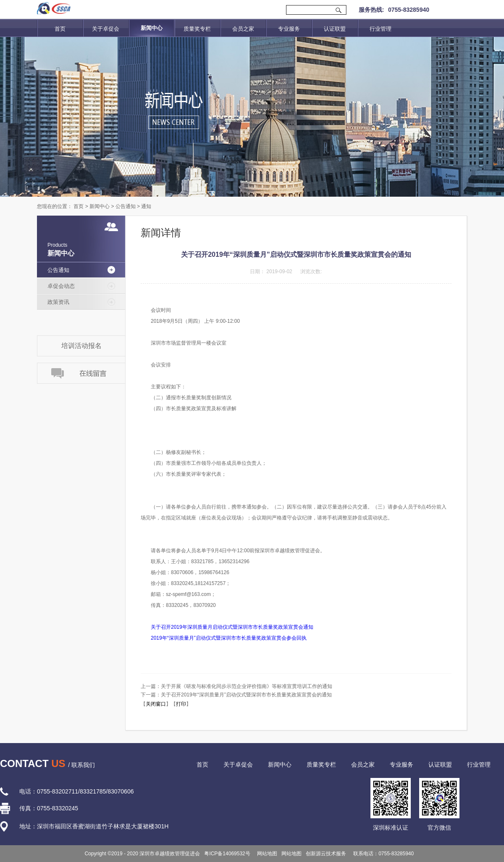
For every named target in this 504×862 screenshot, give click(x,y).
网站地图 (266, 854)
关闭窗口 (156, 704)
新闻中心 (100, 206)
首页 (60, 29)
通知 (146, 206)
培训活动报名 (81, 346)
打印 (181, 704)
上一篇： (236, 686)
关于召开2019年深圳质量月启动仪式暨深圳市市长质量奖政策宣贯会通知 (232, 627)
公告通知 (126, 206)
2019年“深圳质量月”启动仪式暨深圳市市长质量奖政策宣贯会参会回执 (229, 638)
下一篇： (236, 695)
